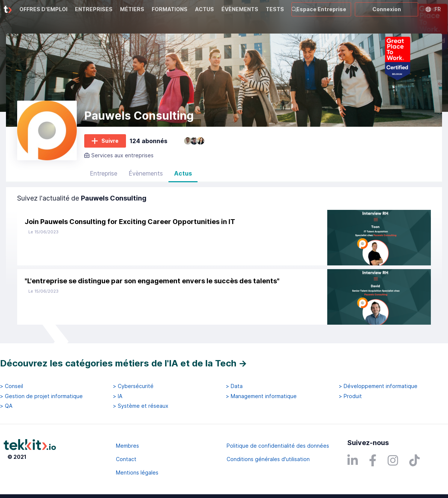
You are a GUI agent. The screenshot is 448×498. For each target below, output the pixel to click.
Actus (183, 173)
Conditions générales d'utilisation (268, 459)
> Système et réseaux (141, 406)
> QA (6, 406)
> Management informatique (261, 396)
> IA (118, 396)
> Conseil (12, 386)
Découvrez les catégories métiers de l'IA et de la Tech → (124, 363)
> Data (234, 386)
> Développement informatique (378, 386)
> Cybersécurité (133, 386)
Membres (127, 446)
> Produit (350, 396)
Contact (126, 459)
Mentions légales (137, 472)
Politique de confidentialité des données (278, 446)
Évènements (146, 173)
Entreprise (104, 173)
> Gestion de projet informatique (41, 396)
